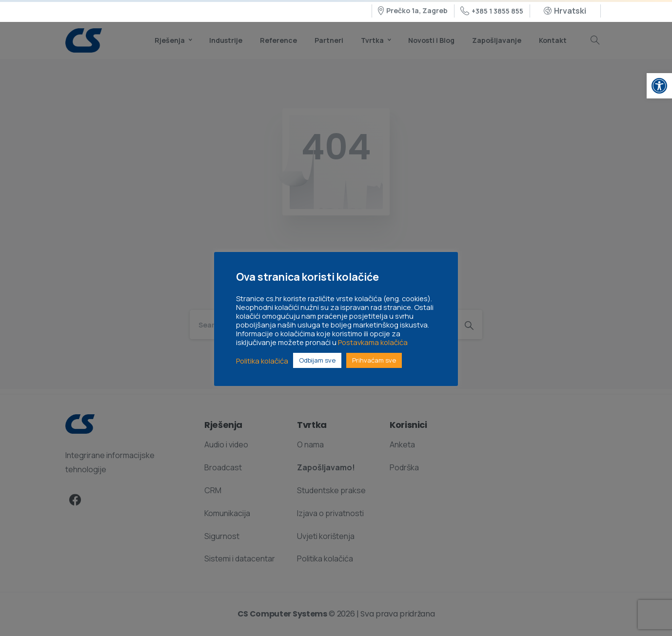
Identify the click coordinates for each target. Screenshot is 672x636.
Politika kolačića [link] (262, 361)
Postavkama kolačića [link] (373, 342)
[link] (659, 86)
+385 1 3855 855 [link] (492, 11)
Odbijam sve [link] (317, 360)
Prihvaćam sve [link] (374, 360)
